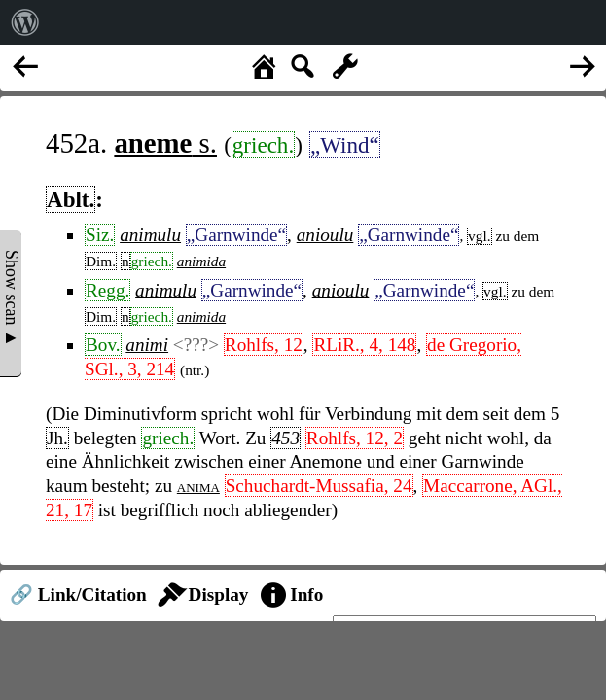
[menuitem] (25, 22)
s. (165, 143)
